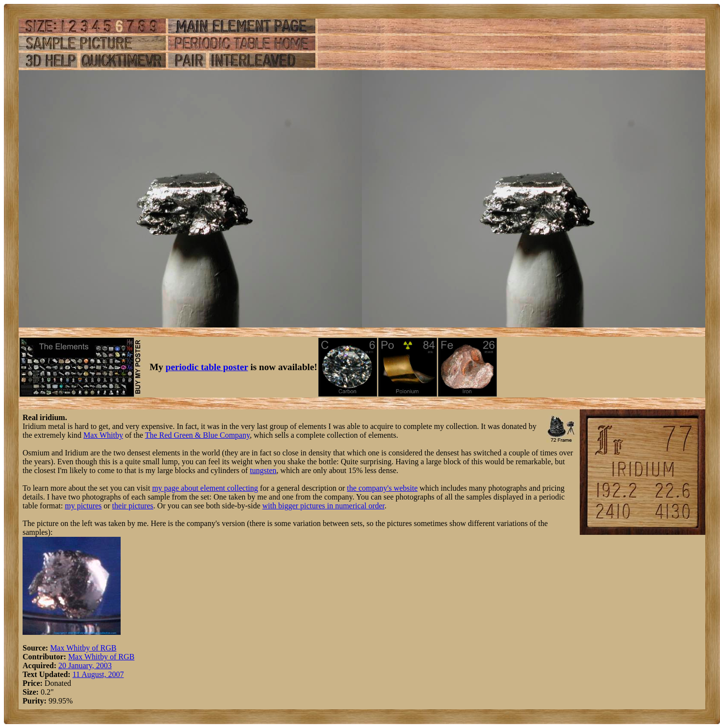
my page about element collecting (205, 488)
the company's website (382, 488)
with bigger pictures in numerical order (323, 506)
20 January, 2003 (85, 665)
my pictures (83, 506)
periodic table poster (207, 367)
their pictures (133, 506)
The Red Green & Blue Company (198, 435)
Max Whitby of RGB (83, 648)
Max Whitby (103, 435)
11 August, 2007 (98, 674)
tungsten (263, 470)
